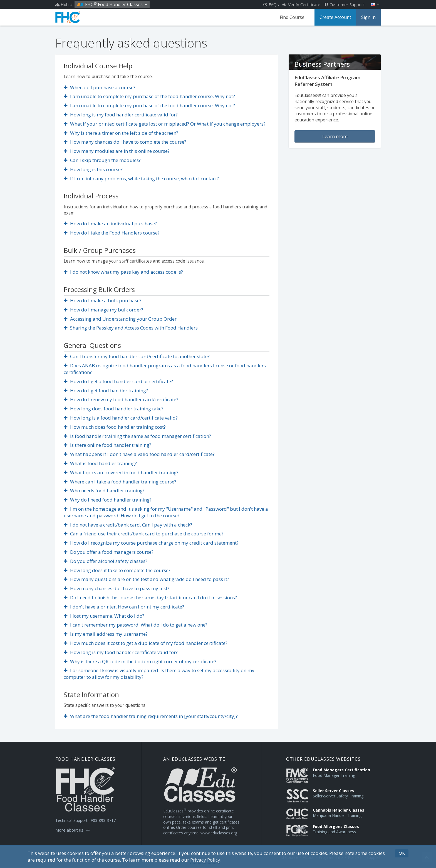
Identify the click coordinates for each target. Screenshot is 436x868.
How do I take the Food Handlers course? (112, 233)
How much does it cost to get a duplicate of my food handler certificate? (146, 643)
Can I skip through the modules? (102, 160)
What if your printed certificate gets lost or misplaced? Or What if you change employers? (165, 124)
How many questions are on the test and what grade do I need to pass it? (146, 579)
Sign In (368, 17)
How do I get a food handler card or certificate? (118, 381)
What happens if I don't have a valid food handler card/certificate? (139, 454)
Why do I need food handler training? (108, 500)
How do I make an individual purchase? (110, 224)
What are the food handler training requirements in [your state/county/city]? (151, 716)
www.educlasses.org (219, 833)
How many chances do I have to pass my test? (117, 588)
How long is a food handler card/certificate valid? (121, 418)
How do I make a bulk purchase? (103, 300)
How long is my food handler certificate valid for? (121, 115)
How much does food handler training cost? (115, 427)
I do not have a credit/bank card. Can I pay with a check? (128, 525)
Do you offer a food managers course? (109, 552)
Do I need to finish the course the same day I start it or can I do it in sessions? (150, 598)
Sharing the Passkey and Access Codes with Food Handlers (131, 328)
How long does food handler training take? (114, 409)
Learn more (335, 136)
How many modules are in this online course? (117, 151)
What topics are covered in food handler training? (121, 472)
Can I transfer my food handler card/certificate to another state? (137, 356)
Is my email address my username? (106, 634)
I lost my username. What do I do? (104, 616)
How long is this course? (93, 169)
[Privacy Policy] (205, 860)
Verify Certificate (301, 4)
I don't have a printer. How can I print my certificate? (124, 607)
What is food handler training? (100, 463)
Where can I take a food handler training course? (120, 482)
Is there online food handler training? (107, 445)
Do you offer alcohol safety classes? (106, 561)
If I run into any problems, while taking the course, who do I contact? (141, 179)
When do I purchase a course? (100, 87)
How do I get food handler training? (106, 391)
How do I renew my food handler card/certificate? (121, 399)
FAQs (271, 4)
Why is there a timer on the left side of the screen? (121, 133)
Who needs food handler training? (104, 491)
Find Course (292, 17)
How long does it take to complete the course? (117, 570)
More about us (73, 830)
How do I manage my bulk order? (103, 310)
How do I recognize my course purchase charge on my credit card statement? (151, 543)
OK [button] (402, 853)
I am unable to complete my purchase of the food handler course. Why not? (149, 96)
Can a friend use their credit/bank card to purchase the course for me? (144, 534)
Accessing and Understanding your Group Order (120, 319)
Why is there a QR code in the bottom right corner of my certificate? (140, 661)
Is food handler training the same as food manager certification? (137, 436)
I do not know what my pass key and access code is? (123, 272)
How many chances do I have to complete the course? (125, 142)
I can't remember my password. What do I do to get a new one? (136, 625)
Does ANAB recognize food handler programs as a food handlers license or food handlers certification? (165, 369)
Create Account (335, 17)
